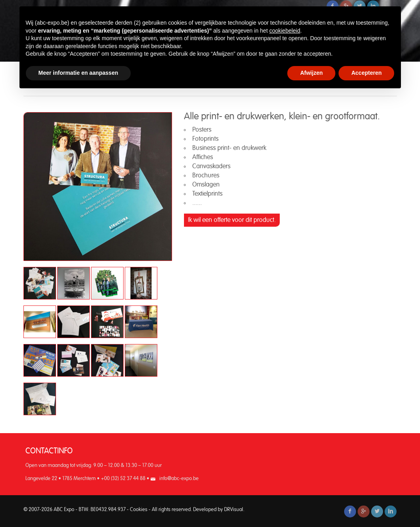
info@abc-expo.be (179, 479)
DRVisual (234, 510)
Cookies (139, 510)
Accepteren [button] (366, 73)
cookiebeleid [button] (285, 31)
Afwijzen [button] (311, 73)
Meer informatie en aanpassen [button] (78, 73)
